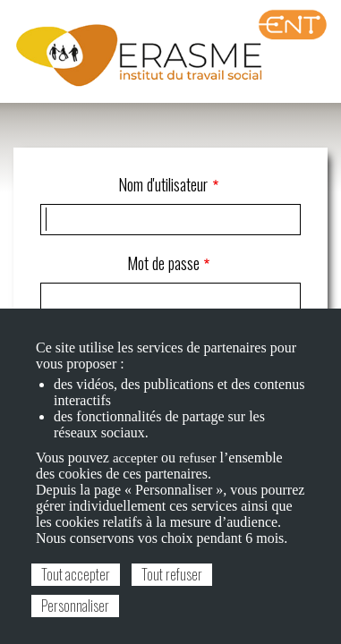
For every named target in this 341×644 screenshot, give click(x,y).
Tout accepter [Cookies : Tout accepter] (76, 574)
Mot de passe (163, 263)
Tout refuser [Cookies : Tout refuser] (172, 574)
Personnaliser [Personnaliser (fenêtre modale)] (75, 606)
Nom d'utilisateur (163, 184)
